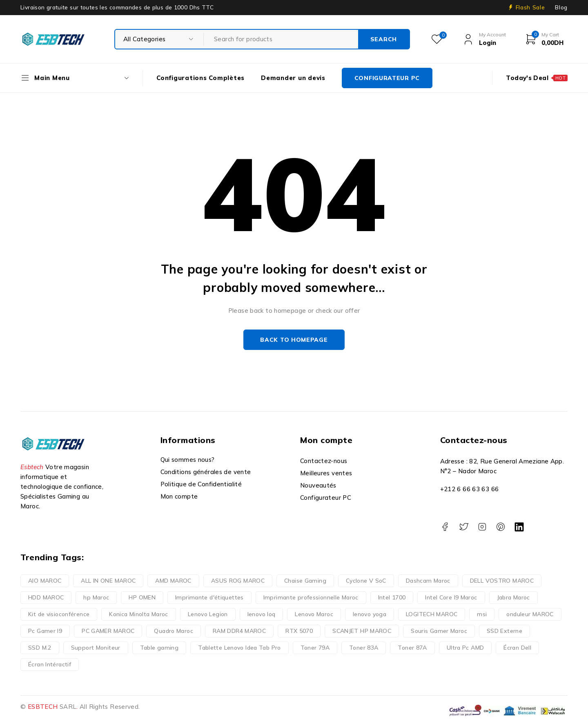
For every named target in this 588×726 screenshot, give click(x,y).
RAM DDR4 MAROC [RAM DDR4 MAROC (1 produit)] (239, 631)
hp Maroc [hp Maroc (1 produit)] (96, 597)
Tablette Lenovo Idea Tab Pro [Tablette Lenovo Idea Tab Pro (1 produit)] (239, 648)
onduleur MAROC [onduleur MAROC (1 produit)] (530, 614)
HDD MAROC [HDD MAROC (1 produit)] (46, 597)
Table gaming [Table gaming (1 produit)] (159, 648)
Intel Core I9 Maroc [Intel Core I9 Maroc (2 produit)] (451, 597)
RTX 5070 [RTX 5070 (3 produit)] (299, 631)
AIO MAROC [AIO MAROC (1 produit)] (45, 581)
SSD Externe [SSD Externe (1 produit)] (504, 631)
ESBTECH (43, 707)
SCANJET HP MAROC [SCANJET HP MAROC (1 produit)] (362, 631)
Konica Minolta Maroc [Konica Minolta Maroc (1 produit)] (139, 614)
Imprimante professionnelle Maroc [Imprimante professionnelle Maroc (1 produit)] (311, 597)
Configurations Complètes (200, 78)
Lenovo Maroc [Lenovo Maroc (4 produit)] (314, 614)
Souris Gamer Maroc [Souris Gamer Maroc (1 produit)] (439, 631)
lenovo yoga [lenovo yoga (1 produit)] (370, 614)
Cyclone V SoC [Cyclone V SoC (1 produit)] (366, 581)
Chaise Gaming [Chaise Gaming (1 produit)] (305, 581)
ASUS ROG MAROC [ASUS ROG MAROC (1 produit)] (238, 581)
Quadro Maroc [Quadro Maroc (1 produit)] (174, 631)
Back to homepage (294, 340)
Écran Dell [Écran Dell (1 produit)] (517, 648)
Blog (561, 7)
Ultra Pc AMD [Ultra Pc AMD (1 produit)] (465, 648)
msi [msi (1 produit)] (482, 614)
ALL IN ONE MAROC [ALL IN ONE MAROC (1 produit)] (108, 581)
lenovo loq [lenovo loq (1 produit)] (262, 614)
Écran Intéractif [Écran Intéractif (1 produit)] (50, 664)
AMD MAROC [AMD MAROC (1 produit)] (173, 581)
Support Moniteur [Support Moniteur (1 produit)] (96, 648)
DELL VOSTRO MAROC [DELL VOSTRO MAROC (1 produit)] (502, 581)
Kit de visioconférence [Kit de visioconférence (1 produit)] (59, 614)
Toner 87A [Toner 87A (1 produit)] (412, 648)
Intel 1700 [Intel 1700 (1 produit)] (392, 597)
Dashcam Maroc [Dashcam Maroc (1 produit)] (428, 581)
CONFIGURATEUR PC (387, 78)
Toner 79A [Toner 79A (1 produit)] (315, 648)
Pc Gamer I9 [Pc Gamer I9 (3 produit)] (45, 631)
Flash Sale (530, 7)
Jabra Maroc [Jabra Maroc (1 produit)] (513, 597)
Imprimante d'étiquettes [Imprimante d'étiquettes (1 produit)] (209, 597)
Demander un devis (293, 78)
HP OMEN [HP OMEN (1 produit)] (142, 597)
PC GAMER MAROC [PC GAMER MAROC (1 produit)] (108, 631)
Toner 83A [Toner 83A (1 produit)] (364, 648)
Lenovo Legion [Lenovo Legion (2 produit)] (208, 614)
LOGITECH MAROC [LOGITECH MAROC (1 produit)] (432, 614)
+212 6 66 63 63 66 (470, 489)
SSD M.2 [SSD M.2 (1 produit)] (40, 648)
